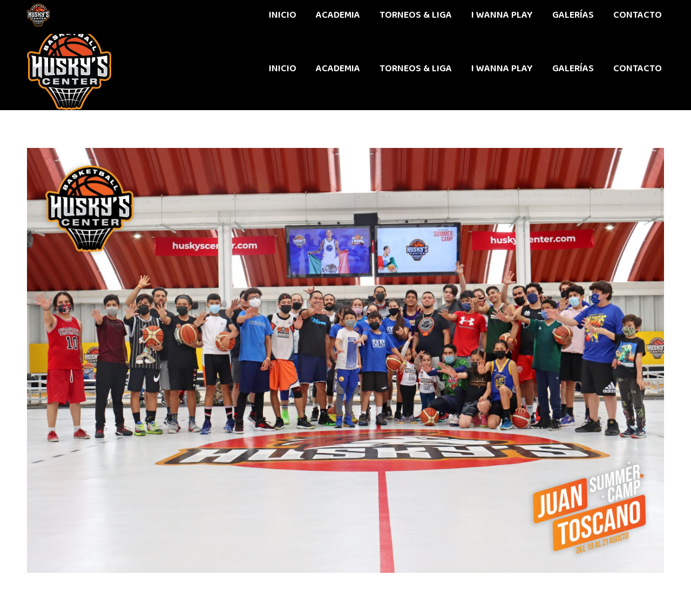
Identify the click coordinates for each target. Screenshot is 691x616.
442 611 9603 (53, 13)
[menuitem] (283, 69)
